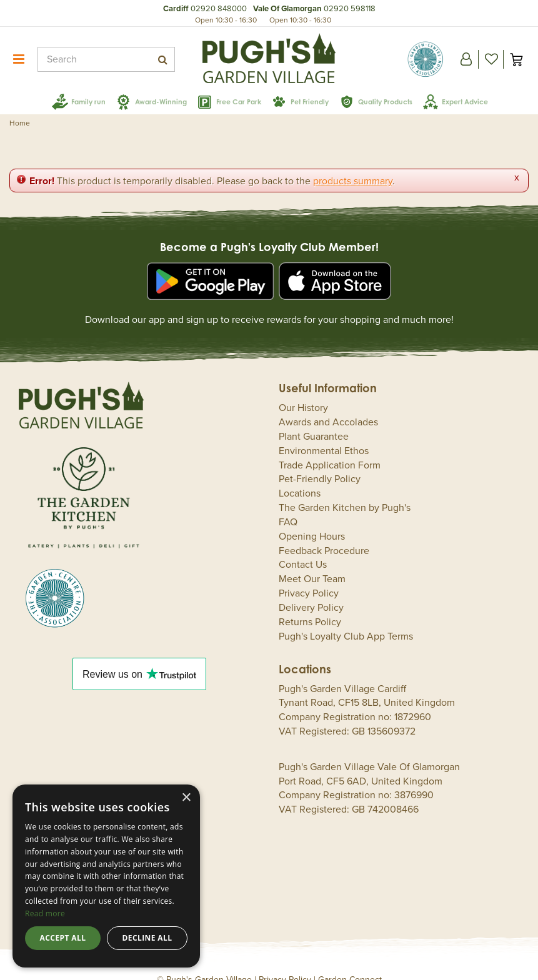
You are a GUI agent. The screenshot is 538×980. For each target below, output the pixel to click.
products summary (353, 164)
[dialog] (106, 876)
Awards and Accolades (328, 405)
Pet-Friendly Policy (320, 462)
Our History (303, 390)
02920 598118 (350, 9)
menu (19, 59)
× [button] (186, 798)
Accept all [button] (63, 938)
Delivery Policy (311, 590)
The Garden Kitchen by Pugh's (345, 490)
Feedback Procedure (324, 533)
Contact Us (303, 547)
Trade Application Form (330, 447)
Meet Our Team (312, 562)
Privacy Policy (309, 576)
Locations (300, 476)
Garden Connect (350, 962)
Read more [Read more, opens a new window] (45, 913)
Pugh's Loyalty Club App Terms (346, 618)
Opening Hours (312, 518)
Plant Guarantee (314, 418)
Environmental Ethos (324, 433)
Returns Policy (310, 604)
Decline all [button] (147, 938)
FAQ (288, 504)
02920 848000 (219, 9)
